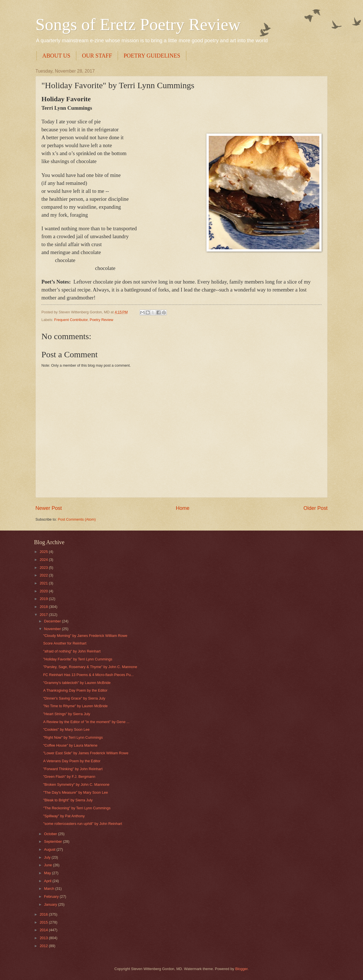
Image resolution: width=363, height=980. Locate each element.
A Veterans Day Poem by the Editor (72, 761)
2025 (44, 552)
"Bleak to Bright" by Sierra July (68, 800)
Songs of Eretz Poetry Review (138, 24)
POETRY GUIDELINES (152, 56)
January (51, 904)
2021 (44, 583)
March (49, 889)
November (53, 629)
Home (183, 508)
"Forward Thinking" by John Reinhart (73, 769)
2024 (44, 560)
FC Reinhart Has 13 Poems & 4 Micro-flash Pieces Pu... (88, 675)
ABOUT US (56, 56)
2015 (44, 922)
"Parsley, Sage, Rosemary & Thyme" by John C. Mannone (90, 667)
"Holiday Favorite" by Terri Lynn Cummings (78, 659)
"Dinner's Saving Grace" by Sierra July (74, 698)
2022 (44, 575)
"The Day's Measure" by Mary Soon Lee (75, 792)
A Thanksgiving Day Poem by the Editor (75, 690)
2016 (44, 914)
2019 (44, 599)
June (48, 865)
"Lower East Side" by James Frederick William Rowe (86, 753)
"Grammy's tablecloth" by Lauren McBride (77, 683)
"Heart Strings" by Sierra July (67, 714)
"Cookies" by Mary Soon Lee (66, 729)
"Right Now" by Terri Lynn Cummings (73, 737)
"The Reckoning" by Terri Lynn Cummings (77, 808)
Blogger (241, 969)
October (51, 834)
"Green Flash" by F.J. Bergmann (69, 777)
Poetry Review (101, 320)
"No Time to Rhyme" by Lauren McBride (75, 706)
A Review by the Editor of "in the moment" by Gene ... (86, 722)
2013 (44, 938)
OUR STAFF (97, 56)
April (48, 881)
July (48, 857)
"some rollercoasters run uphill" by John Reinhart (83, 824)
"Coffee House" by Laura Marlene (70, 745)
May (48, 873)
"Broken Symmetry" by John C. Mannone (76, 784)
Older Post (315, 508)
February (52, 896)
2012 (44, 946)
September (53, 841)
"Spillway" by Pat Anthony (64, 816)
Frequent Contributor (71, 320)
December (53, 621)
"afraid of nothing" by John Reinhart (72, 651)
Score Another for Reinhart (65, 643)
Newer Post (49, 508)
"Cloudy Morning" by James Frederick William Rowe (85, 636)
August (50, 849)
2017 (44, 615)
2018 (44, 607)
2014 (44, 930)
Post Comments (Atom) (77, 519)
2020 (44, 591)
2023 (44, 568)
